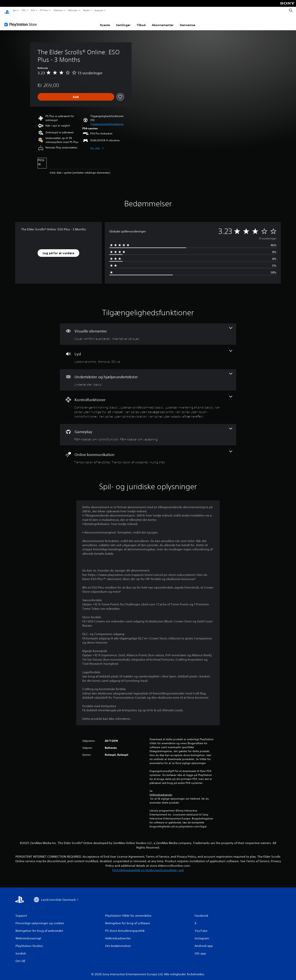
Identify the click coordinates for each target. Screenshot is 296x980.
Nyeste (105, 21)
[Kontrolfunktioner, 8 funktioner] (148, 404)
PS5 (24, 10)
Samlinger (123, 21)
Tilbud (141, 21)
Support (99, 10)
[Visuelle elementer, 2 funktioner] (148, 330)
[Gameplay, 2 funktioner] (148, 431)
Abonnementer (163, 21)
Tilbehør (58, 10)
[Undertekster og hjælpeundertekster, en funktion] (148, 376)
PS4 (33, 10)
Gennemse (187, 21)
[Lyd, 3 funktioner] (148, 353)
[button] (107, 121)
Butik (86, 10)
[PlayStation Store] (22, 21)
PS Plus (44, 10)
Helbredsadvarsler (161, 791)
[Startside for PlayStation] (7, 10)
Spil (15, 10)
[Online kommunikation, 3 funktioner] (148, 454)
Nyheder (73, 10)
